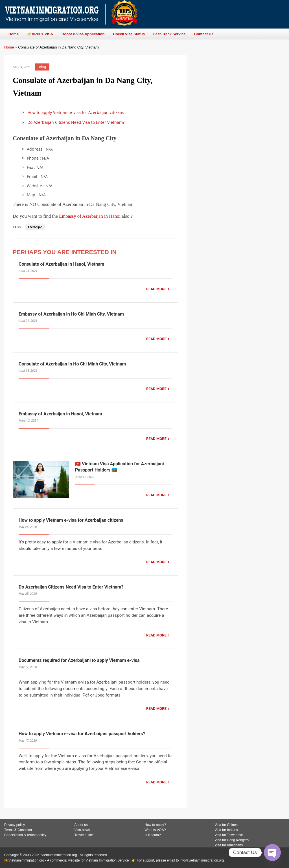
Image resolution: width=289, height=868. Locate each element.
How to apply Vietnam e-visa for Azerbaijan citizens (72, 112)
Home (9, 47)
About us (81, 825)
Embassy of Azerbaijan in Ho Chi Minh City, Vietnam (71, 314)
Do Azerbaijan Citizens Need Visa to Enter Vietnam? (73, 122)
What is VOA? (155, 830)
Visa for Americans (229, 845)
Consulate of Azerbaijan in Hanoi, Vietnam (61, 264)
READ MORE (156, 289)
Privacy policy (15, 825)
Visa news (82, 830)
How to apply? (155, 825)
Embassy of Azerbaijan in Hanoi (90, 216)
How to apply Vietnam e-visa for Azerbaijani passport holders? (82, 734)
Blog (42, 67)
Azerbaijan (35, 227)
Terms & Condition (18, 830)
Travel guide (84, 835)
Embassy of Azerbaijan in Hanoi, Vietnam (60, 414)
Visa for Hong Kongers (232, 840)
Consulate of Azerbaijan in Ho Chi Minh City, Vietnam (72, 364)
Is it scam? (153, 835)
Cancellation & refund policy (25, 835)
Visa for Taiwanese (229, 835)
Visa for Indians (226, 830)
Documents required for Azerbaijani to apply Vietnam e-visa (79, 660)
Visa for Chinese (227, 825)
